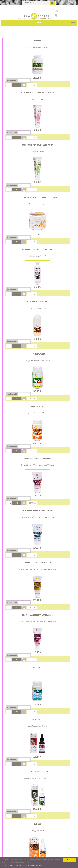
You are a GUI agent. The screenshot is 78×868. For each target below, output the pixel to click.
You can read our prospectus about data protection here (22, 865)
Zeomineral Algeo (37, 354)
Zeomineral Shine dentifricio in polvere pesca (37, 197)
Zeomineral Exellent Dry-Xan (37, 563)
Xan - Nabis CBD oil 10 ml (37, 772)
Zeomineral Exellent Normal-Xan (37, 615)
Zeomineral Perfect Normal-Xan (37, 458)
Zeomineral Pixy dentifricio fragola (37, 93)
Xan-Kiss (37, 824)
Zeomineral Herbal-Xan (37, 302)
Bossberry (37, 41)
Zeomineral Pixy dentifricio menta (37, 145)
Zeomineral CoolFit (37, 406)
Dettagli (32, 85)
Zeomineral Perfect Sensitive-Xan (37, 511)
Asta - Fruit (37, 719)
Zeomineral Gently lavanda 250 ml (37, 249)
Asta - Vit (37, 667)
